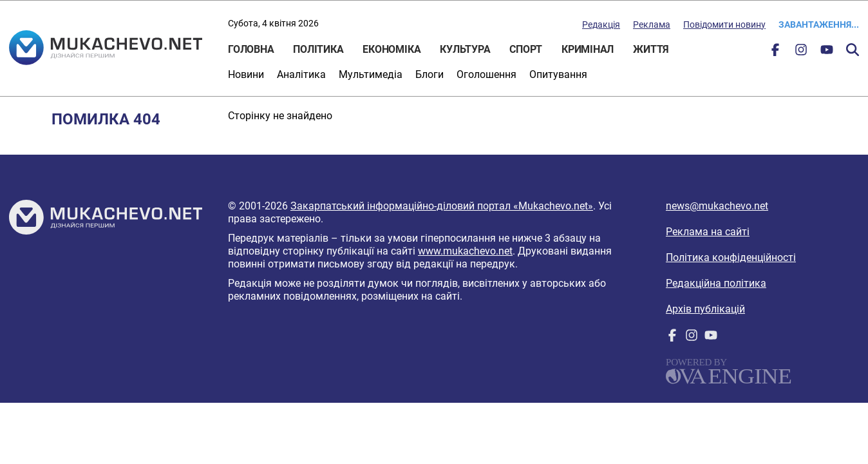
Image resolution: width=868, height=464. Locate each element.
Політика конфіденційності (731, 257)
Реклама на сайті (708, 232)
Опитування (558, 74)
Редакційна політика (716, 283)
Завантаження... (819, 24)
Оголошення (486, 74)
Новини (246, 74)
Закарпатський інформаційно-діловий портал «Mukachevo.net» (442, 206)
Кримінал (588, 49)
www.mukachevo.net (465, 251)
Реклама (652, 24)
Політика (318, 49)
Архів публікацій (705, 309)
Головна (251, 49)
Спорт (526, 49)
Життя (651, 49)
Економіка (392, 49)
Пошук (853, 50)
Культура (465, 49)
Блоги (429, 74)
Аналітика (301, 74)
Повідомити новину (724, 24)
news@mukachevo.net (717, 206)
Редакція (601, 24)
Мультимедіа (371, 74)
